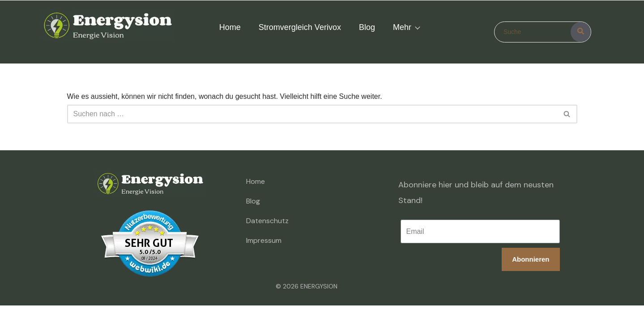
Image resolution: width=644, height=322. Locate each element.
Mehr (406, 27)
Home (230, 27)
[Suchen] (312, 114)
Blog (367, 27)
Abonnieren (530, 260)
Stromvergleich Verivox (300, 27)
